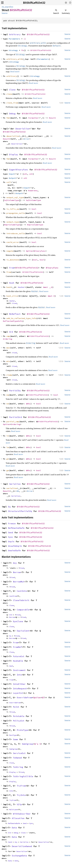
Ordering (8, 339)
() (25, 39)
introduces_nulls (16, 233)
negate (10, 251)
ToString (18, 767)
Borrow (17, 572)
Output (12, 178)
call (9, 182)
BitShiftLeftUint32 (34, 3)
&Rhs (28, 404)
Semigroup (28, 744)
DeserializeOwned (22, 846)
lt (8, 436)
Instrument (19, 670)
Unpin (11, 541)
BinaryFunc (40, 251)
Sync (11, 537)
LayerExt (18, 693)
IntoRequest (20, 689)
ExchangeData (19, 856)
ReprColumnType (12, 225)
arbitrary (12, 76)
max (8, 348)
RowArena (33, 191)
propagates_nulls (16, 213)
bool (34, 209)
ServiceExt (19, 753)
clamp (9, 375)
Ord (11, 332)
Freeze (12, 523)
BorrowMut (19, 582)
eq (8, 395)
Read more (15, 71)
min (8, 361)
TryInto (21, 795)
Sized (14, 303)
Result (52, 118)
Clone (12, 90)
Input (12, 174)
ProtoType (22, 730)
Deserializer (17, 144)
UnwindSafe (14, 550)
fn (23, 50)
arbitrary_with (14, 59)
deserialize (13, 136)
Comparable (23, 610)
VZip (19, 804)
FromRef (17, 647)
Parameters (14, 39)
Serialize (15, 484)
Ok (18, 491)
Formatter (33, 118)
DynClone (18, 621)
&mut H (51, 296)
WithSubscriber (22, 814)
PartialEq (15, 391)
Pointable (19, 716)
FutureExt (19, 656)
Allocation (18, 818)
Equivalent (23, 631)
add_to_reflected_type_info (21, 318)
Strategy (13, 50)
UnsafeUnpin (15, 546)
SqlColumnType (12, 200)
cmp (8, 336)
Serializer (16, 496)
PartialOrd (16, 417)
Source (5, 13)
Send (11, 532)
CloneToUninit (21, 600)
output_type (13, 222)
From (12, 268)
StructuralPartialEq (20, 511)
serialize (12, 488)
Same (16, 739)
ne (8, 404)
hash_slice (12, 296)
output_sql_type (15, 197)
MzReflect (15, 314)
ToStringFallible (23, 776)
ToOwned (17, 758)
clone (9, 94)
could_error (13, 242)
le (8, 447)
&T (43, 698)
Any (15, 563)
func (12, 7)
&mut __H (48, 287)
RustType (13, 735)
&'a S (38, 744)
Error (27, 139)
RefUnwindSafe (16, 528)
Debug (12, 114)
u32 (25, 174)
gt (8, 459)
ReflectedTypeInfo (13, 321)
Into (19, 675)
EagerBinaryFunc (19, 170)
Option (29, 251)
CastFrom (13, 596)
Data (14, 828)
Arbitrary (15, 34)
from (9, 272)
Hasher (21, 287)
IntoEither (19, 684)
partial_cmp (13, 421)
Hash (12, 283)
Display (14, 154)
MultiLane (13, 810)
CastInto (22, 591)
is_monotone (13, 260)
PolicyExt (19, 721)
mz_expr (5, 7)
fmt (8, 118)
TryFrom (21, 786)
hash (9, 287)
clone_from (12, 103)
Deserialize (22, 129)
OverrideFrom (24, 698)
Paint (16, 707)
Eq (9, 507)
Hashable (18, 661)
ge (8, 470)
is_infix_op (13, 209)
